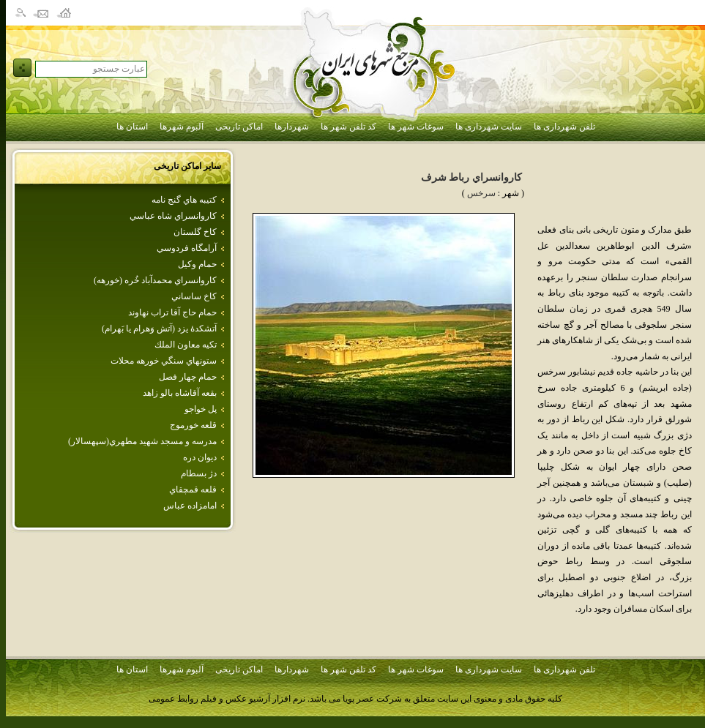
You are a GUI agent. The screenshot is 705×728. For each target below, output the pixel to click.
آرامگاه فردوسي (187, 248)
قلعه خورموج (193, 425)
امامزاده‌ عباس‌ (190, 506)
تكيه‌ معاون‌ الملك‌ (186, 345)
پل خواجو (201, 409)
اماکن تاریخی (239, 127)
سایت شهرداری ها (489, 127)
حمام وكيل (197, 264)
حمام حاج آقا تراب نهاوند (172, 312)
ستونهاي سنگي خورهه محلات (164, 361)
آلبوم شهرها (182, 127)
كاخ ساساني (194, 296)
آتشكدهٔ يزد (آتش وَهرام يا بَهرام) (159, 329)
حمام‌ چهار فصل (188, 377)
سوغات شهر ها (416, 127)
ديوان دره (200, 457)
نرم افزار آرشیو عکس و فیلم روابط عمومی (227, 699)
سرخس (481, 193)
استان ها (132, 127)
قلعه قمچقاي (193, 489)
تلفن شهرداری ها (564, 127)
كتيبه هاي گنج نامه (184, 200)
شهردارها (292, 127)
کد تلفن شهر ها (348, 127)
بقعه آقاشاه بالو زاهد (180, 393)
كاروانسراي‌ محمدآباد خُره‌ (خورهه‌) (155, 280)
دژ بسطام (199, 473)
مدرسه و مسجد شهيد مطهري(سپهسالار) (142, 441)
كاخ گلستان (195, 232)
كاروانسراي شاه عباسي (173, 216)
